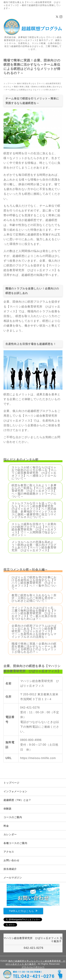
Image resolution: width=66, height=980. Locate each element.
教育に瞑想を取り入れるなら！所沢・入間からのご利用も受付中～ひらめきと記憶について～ (34, 598)
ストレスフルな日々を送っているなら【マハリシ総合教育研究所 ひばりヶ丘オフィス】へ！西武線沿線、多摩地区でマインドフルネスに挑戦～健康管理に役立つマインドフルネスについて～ (34, 510)
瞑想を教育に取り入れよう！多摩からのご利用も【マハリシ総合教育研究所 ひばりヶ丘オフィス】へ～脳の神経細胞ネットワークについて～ (34, 491)
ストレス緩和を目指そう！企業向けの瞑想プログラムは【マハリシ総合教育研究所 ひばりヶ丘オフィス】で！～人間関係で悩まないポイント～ (34, 529)
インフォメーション (15, 791)
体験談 (7, 809)
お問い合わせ (11, 860)
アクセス (9, 852)
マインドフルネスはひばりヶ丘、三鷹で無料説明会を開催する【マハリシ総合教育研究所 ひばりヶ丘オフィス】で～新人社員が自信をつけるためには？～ (34, 613)
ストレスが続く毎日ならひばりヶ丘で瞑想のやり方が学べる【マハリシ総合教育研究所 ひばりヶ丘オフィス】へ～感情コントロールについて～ (34, 473)
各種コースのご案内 (15, 843)
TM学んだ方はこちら (23, 911)
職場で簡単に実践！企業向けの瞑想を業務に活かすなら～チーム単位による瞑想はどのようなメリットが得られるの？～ (34, 648)
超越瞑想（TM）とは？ (17, 800)
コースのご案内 (13, 817)
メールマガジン (13, 878)
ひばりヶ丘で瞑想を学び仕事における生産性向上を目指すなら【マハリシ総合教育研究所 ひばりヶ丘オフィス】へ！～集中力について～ (34, 583)
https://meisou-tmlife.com (38, 758)
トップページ (11, 783)
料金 (6, 826)
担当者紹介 (10, 869)
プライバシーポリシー (33, 967)
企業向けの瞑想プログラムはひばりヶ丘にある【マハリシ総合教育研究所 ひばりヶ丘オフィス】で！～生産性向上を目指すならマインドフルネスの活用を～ (34, 631)
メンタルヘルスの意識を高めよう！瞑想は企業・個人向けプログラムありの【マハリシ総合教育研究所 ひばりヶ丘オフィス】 (34, 546)
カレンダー (10, 834)
